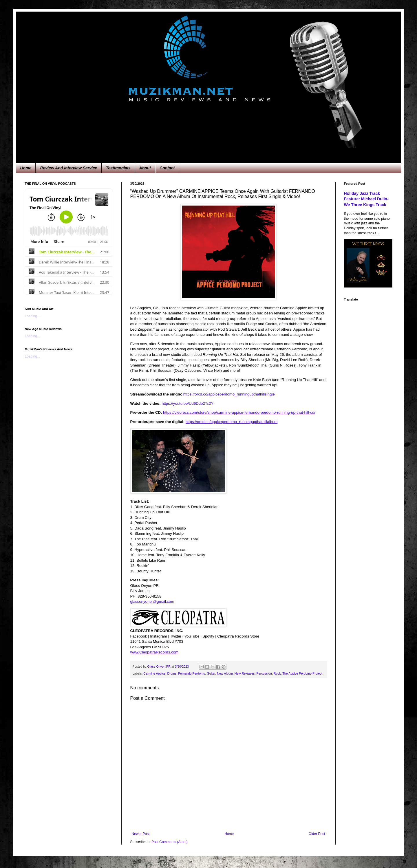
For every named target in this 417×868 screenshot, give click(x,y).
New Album (225, 673)
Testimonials (118, 168)
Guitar (211, 673)
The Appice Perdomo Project (302, 673)
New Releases (245, 673)
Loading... (33, 316)
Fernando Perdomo (192, 673)
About (145, 168)
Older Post (317, 834)
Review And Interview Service (68, 168)
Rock (277, 673)
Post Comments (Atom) (170, 842)
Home (26, 168)
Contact (167, 168)
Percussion (264, 673)
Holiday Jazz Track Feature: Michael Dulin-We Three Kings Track (366, 199)
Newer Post (141, 834)
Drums (172, 673)
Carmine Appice (154, 673)
